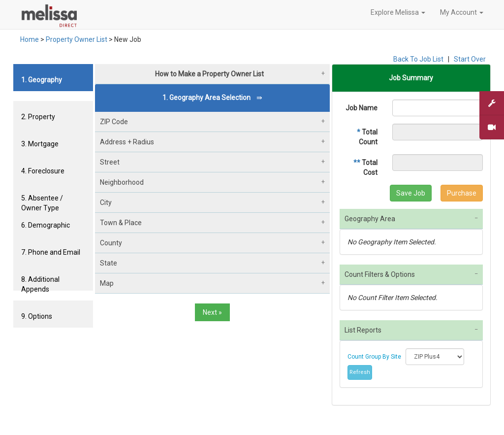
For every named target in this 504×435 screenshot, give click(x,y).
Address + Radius (127, 142)
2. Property (38, 117)
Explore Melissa (398, 12)
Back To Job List (418, 59)
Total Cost (365, 167)
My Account (462, 12)
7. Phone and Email (51, 252)
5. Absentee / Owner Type (42, 202)
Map (107, 283)
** (357, 163)
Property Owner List (77, 39)
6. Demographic (46, 225)
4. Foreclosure (43, 171)
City (106, 202)
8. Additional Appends (40, 283)
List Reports (363, 330)
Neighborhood (122, 182)
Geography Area (370, 219)
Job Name (362, 108)
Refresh (360, 372)
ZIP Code (114, 122)
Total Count (367, 137)
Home (30, 39)
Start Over (470, 59)
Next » (212, 312)
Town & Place (121, 223)
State (109, 263)
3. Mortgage (40, 144)
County (111, 243)
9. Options (37, 316)
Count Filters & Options (380, 274)
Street (110, 162)
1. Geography (42, 80)
